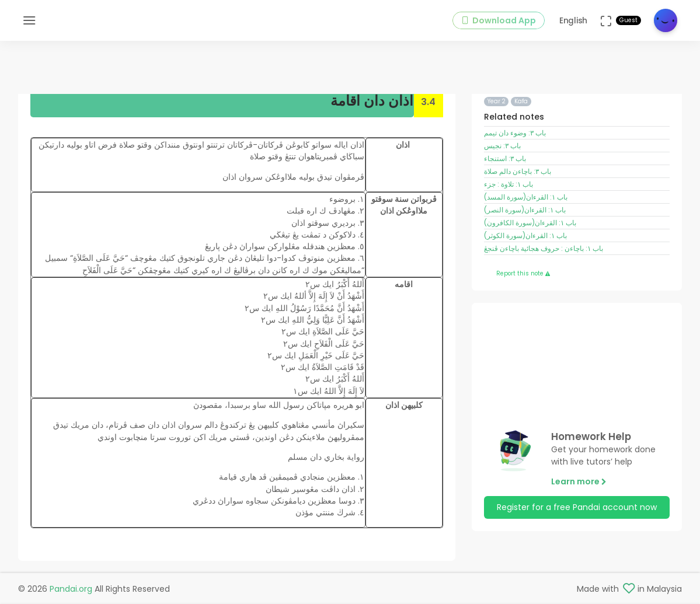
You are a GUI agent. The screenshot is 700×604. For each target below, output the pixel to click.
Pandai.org (71, 590)
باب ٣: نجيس (502, 147)
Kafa (521, 102)
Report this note (523, 274)
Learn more (579, 483)
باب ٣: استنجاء (505, 160)
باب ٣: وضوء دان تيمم (515, 134)
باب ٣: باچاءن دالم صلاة (518, 173)
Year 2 (497, 102)
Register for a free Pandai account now (577, 508)
